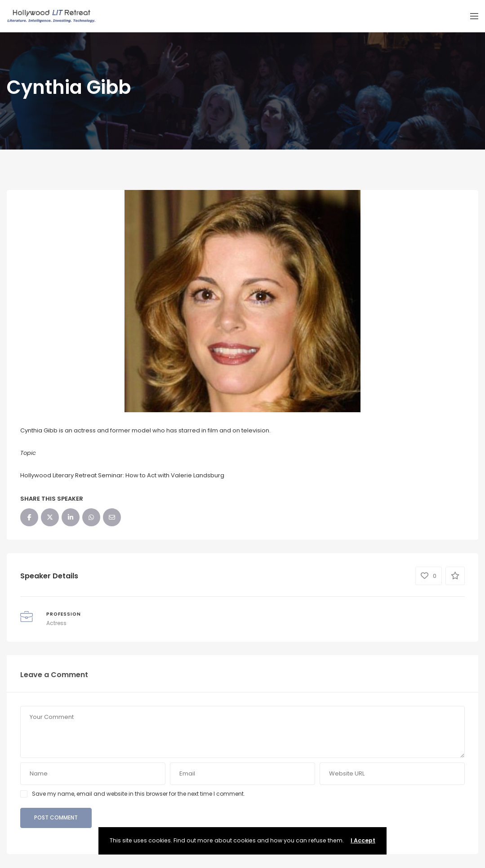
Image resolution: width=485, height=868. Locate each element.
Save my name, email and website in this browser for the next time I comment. (138, 794)
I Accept (363, 840)
